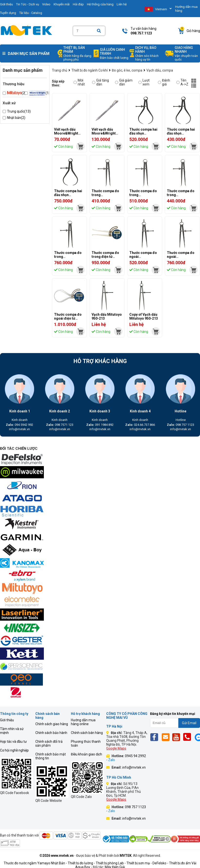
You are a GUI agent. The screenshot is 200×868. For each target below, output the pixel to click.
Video (46, 4)
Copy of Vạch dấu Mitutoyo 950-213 (144, 316)
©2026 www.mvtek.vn (57, 856)
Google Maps (116, 748)
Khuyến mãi (62, 4)
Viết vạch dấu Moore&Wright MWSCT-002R (66, 133)
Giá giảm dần (124, 82)
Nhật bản (16, 118)
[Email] (167, 737)
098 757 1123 (181, 425)
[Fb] (156, 737)
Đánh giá (164, 82)
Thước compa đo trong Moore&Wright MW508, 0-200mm (144, 197)
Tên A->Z (182, 82)
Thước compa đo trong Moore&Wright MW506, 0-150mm (181, 197)
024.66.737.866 (140, 425)
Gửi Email (189, 723)
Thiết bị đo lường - (81, 863)
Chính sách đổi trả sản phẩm (49, 743)
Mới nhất (79, 82)
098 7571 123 (60, 425)
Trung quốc (19, 111)
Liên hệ (122, 4)
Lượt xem (144, 82)
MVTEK (126, 856)
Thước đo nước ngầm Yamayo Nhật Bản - (35, 863)
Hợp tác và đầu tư (13, 742)
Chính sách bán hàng (87, 733)
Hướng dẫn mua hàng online (83, 722)
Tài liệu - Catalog (31, 13)
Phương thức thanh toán (86, 743)
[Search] (99, 31)
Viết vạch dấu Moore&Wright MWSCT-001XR (104, 133)
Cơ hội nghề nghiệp (14, 750)
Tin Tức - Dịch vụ (28, 4)
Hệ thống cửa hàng (100, 4)
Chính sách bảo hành (51, 733)
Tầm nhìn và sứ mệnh (12, 731)
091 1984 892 (100, 425)
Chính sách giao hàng (52, 724)
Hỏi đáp (78, 4)
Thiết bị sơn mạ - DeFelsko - (148, 863)
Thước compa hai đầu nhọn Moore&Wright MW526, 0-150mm (181, 135)
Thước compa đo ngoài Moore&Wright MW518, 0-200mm (144, 259)
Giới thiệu (7, 720)
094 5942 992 (19, 425)
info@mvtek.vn (19, 429)
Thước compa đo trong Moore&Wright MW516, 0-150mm (106, 197)
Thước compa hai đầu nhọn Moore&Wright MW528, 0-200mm (144, 135)
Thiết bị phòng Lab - (111, 863)
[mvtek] (81, 146)
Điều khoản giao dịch (86, 754)
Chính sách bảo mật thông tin (51, 756)
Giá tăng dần (100, 82)
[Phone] (188, 737)
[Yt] (177, 737)
